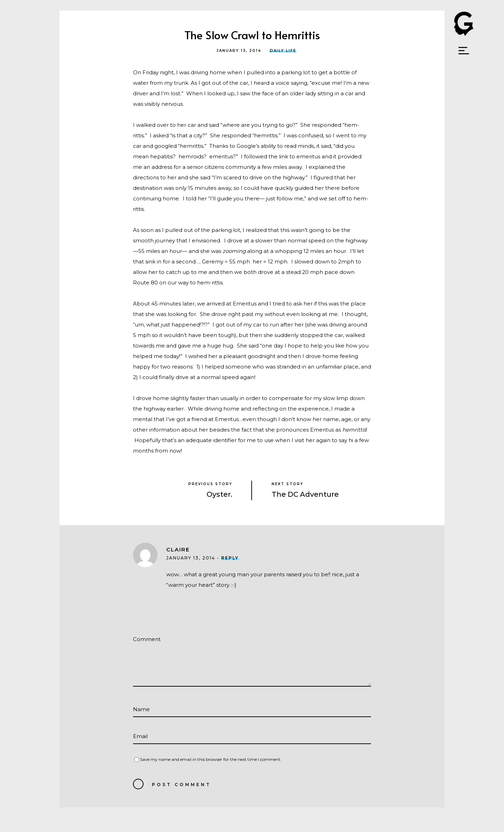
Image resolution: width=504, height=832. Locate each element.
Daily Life (283, 51)
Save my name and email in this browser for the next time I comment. (211, 759)
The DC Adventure (305, 494)
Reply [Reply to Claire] (230, 558)
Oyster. (219, 494)
